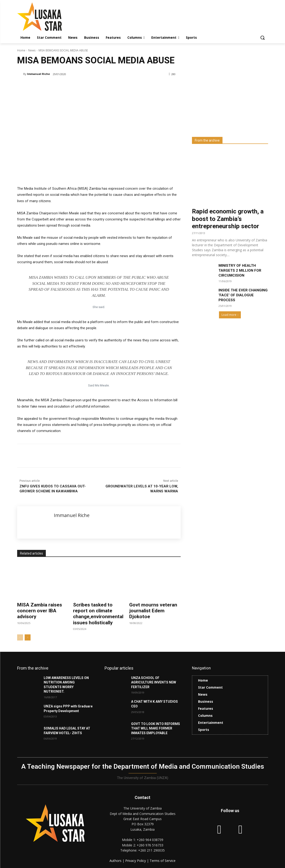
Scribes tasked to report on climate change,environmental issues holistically (98, 614)
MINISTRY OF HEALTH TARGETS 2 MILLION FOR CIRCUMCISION (240, 270)
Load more (230, 315)
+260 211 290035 (151, 850)
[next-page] (28, 637)
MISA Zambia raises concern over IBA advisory (40, 611)
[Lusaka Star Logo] (55, 17)
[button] (262, 38)
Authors (116, 861)
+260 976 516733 (150, 845)
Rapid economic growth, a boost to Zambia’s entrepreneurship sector (228, 219)
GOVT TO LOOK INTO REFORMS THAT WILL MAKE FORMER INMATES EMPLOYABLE (156, 728)
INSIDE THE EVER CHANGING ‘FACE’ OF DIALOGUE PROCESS (243, 295)
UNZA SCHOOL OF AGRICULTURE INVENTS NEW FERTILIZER (154, 682)
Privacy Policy (136, 861)
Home (21, 50)
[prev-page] (20, 637)
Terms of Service (163, 861)
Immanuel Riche (38, 74)
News (32, 50)
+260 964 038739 (150, 840)
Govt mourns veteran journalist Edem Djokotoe (153, 611)
